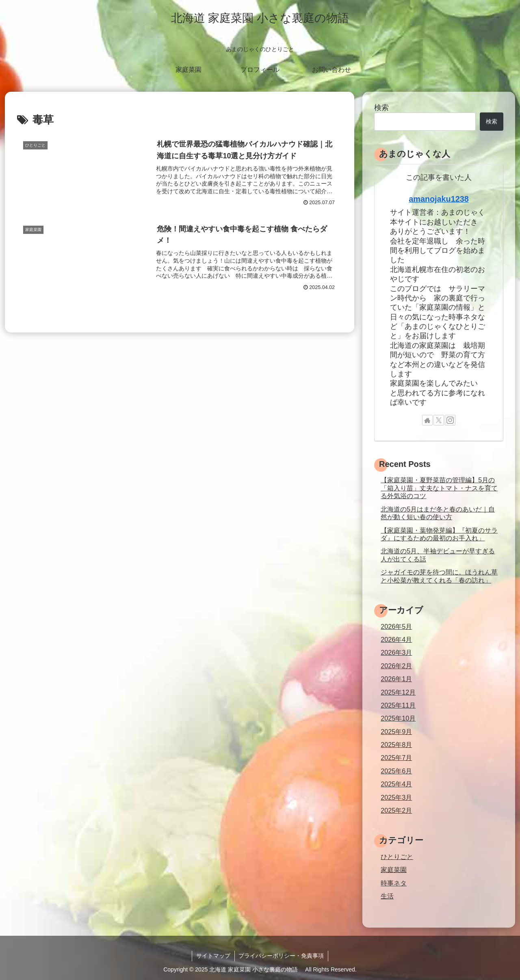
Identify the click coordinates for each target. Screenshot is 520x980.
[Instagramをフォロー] (450, 420)
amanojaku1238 (439, 199)
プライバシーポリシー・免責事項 (282, 956)
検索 (381, 108)
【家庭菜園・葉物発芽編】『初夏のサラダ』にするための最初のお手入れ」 (439, 534)
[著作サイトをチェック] (427, 420)
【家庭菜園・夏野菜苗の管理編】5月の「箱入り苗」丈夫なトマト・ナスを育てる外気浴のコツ (439, 488)
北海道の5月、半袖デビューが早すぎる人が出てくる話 (438, 555)
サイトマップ (213, 956)
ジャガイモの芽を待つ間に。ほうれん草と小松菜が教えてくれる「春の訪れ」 (439, 576)
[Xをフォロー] (439, 420)
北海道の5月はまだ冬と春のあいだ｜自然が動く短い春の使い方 (438, 513)
